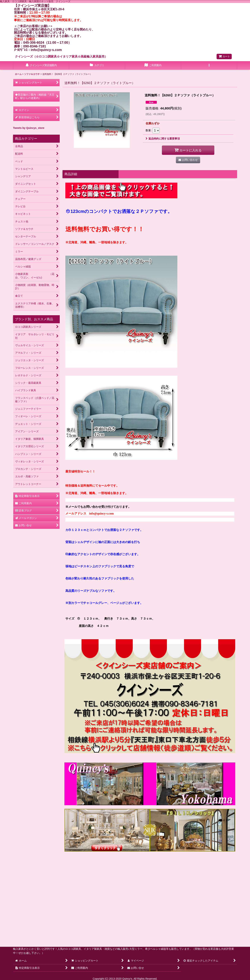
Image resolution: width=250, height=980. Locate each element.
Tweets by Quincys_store (29, 128)
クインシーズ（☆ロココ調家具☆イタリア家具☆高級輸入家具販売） (61, 56)
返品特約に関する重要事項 (163, 139)
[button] (209, 66)
